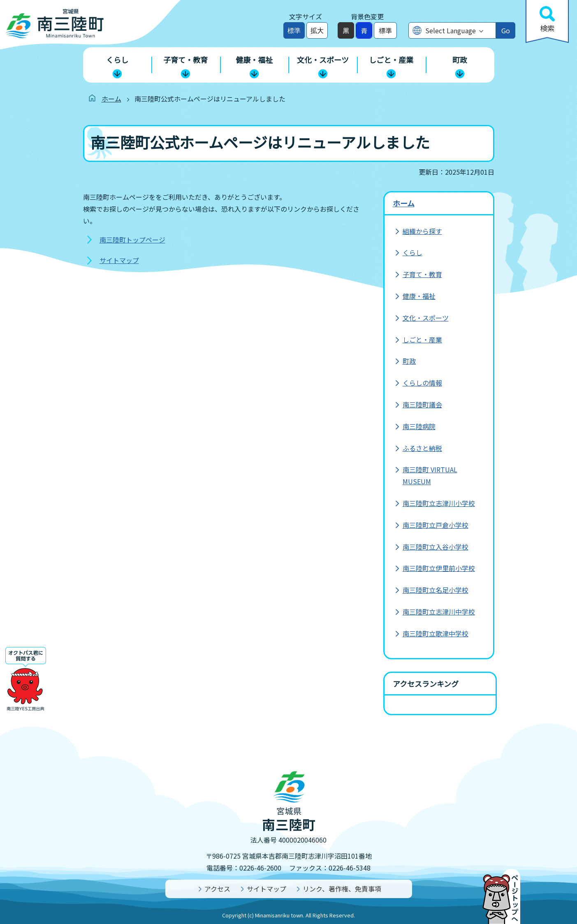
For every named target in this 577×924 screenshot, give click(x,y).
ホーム (111, 99)
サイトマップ (119, 260)
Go (506, 30)
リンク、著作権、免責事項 (342, 889)
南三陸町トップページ (132, 240)
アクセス (217, 889)
